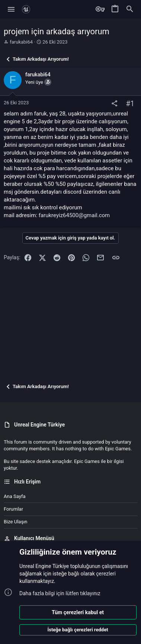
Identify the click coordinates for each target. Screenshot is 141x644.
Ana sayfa (15, 496)
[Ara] (130, 9)
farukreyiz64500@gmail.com (74, 215)
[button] (11, 9)
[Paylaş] (114, 104)
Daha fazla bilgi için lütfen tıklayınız (60, 593)
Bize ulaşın (16, 522)
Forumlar (13, 509)
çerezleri (106, 574)
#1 (130, 104)
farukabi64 (21, 42)
